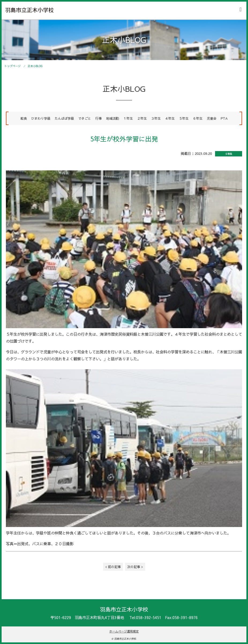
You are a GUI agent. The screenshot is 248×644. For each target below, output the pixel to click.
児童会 (212, 118)
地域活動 (112, 118)
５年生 (184, 118)
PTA (224, 118)
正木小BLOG (35, 66)
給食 (24, 118)
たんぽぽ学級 (64, 118)
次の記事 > (135, 567)
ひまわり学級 (41, 118)
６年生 (198, 118)
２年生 (142, 118)
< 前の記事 (113, 567)
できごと (85, 118)
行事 (99, 118)
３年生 (156, 118)
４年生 (170, 118)
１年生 (128, 118)
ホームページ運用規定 (124, 631)
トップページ (13, 66)
